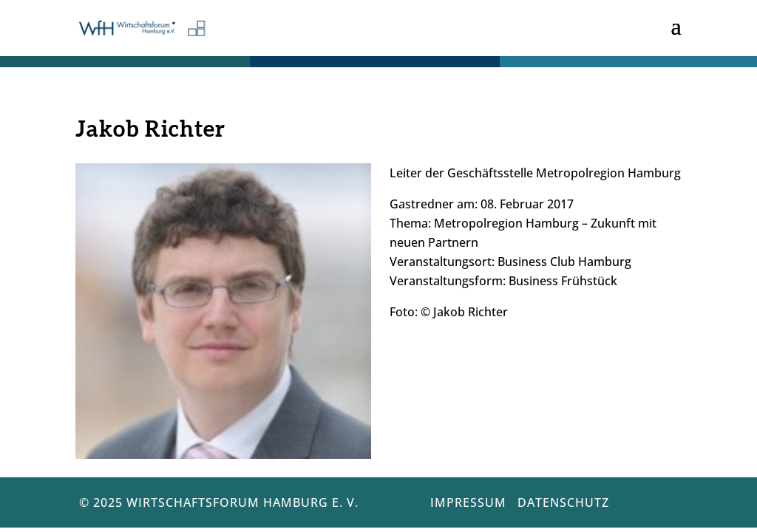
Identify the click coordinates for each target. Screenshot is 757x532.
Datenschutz (563, 502)
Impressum (468, 502)
